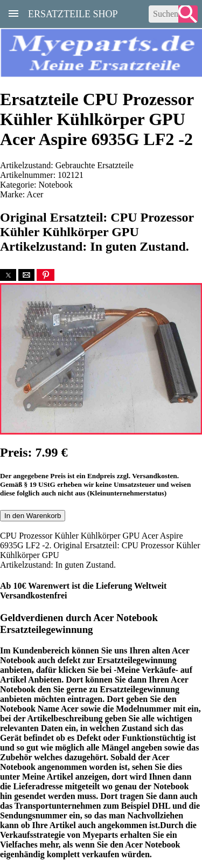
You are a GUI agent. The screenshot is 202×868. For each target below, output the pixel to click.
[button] (8, 275)
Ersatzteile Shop (73, 13)
